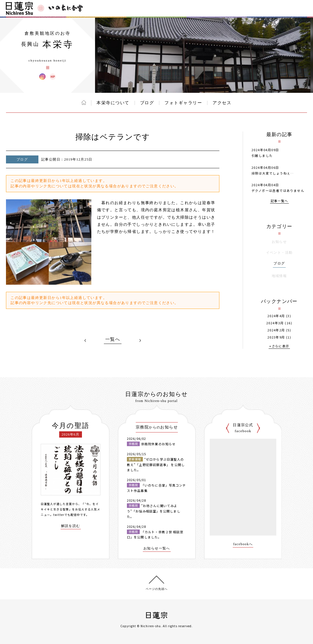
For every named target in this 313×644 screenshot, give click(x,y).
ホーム (84, 102)
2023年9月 (276, 337)
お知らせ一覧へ (157, 548)
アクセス (222, 103)
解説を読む (71, 526)
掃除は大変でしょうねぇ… (273, 173)
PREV (85, 341)
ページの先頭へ (157, 589)
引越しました (262, 155)
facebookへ (243, 544)
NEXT (140, 341)
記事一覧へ (279, 201)
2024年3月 (275, 323)
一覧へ (113, 339)
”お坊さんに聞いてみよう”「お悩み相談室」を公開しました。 (154, 511)
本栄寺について (113, 103)
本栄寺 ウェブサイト (53, 77)
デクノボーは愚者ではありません (278, 190)
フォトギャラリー (183, 103)
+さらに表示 (279, 346)
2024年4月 (276, 316)
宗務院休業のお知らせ (158, 444)
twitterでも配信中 (67, 515)
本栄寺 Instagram (42, 77)
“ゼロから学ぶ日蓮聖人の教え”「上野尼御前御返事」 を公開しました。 (156, 464)
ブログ (147, 103)
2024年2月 (276, 330)
